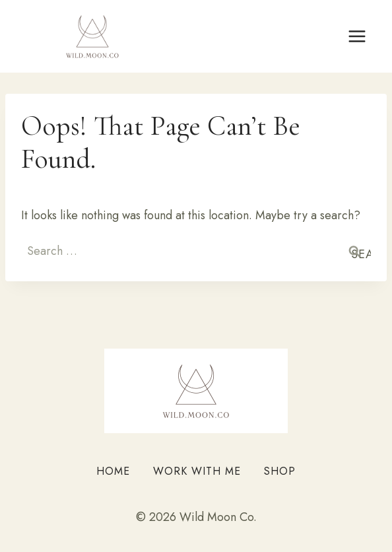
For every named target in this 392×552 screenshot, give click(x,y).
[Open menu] (357, 36)
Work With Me (197, 471)
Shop (280, 471)
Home (113, 471)
